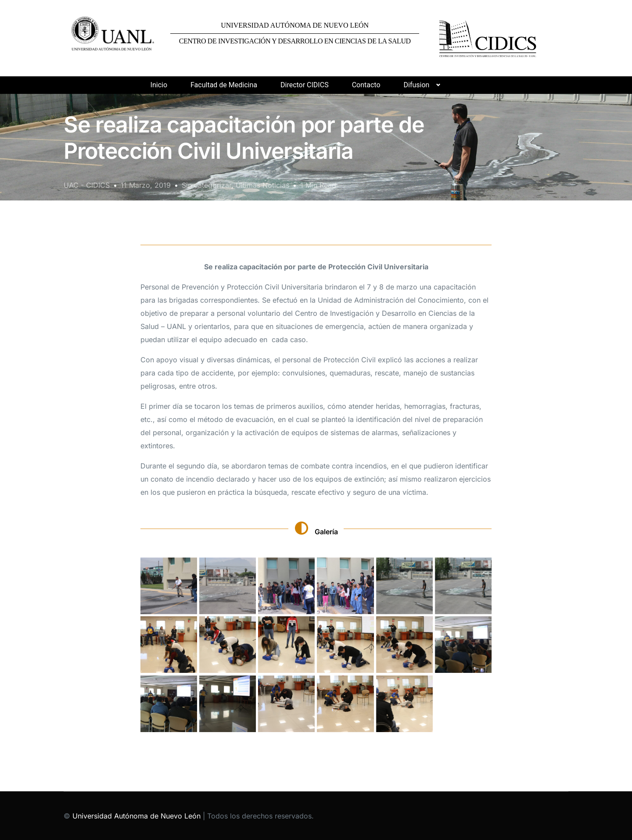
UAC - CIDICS (87, 185)
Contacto (366, 85)
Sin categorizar (206, 185)
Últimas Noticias (262, 185)
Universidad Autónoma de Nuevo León (136, 816)
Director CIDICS (305, 85)
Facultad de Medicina (224, 85)
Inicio (159, 85)
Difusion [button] (417, 85)
